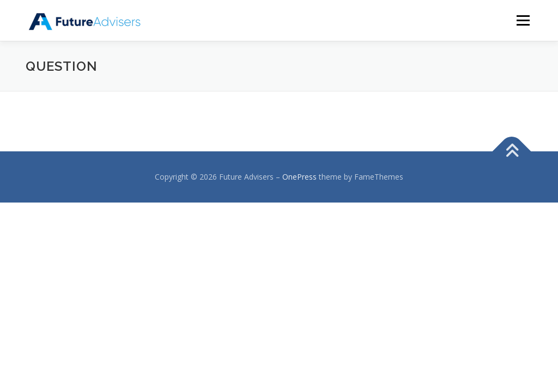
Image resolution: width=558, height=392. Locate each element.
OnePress (299, 177)
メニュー (523, 20)
